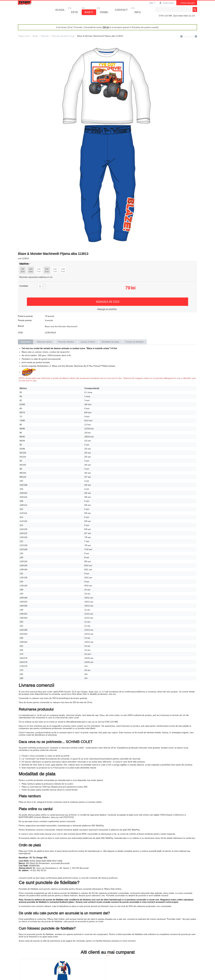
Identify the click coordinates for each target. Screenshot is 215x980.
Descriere (26, 342)
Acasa (60, 10)
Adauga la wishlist (107, 309)
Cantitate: (24, 286)
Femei (104, 12)
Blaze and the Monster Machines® (61, 326)
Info (138, 12)
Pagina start (24, 36)
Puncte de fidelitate (135, 342)
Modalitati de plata (110, 342)
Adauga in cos (108, 302)
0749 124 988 (165, 16)
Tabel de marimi (44, 342)
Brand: (21, 326)
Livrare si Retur (88, 342)
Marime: (24, 264)
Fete (75, 12)
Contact (121, 10)
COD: (21, 333)
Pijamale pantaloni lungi (63, 36)
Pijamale (45, 36)
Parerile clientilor (66, 342)
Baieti (89, 12)
